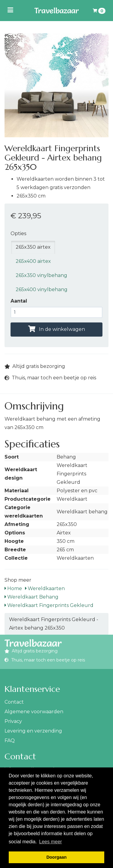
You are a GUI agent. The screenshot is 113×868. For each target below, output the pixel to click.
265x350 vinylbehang (41, 275)
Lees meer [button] (51, 842)
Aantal (19, 301)
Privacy (13, 721)
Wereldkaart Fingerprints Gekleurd (49, 605)
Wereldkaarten (45, 588)
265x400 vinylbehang (42, 289)
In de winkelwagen (56, 329)
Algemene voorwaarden (34, 712)
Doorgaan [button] (56, 857)
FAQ (10, 740)
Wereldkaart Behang (31, 597)
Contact (14, 702)
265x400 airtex (33, 261)
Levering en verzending (33, 731)
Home (13, 588)
